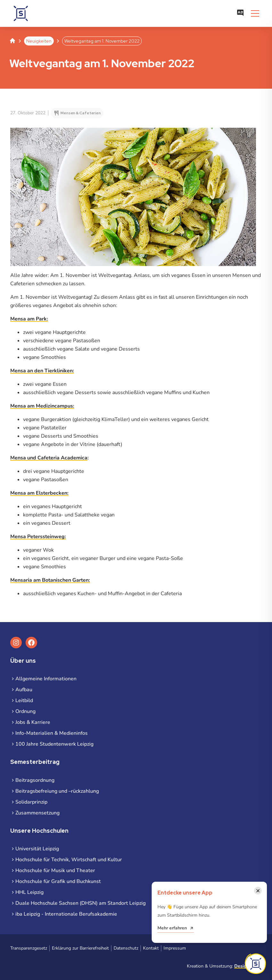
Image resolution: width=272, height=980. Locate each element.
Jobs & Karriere (33, 722)
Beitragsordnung (35, 780)
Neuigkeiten (39, 41)
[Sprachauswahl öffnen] (240, 13)
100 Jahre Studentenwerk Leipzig (54, 744)
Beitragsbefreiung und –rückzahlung (57, 791)
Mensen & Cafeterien (81, 113)
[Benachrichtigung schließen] (258, 891)
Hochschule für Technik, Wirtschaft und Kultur (69, 860)
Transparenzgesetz (29, 948)
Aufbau (24, 690)
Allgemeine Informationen (46, 679)
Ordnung (25, 711)
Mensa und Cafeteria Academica (49, 458)
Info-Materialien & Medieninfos (52, 733)
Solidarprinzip (31, 802)
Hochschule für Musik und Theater (55, 871)
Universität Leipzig (37, 849)
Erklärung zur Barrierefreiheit (80, 948)
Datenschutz (126, 948)
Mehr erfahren (172, 928)
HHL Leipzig (29, 892)
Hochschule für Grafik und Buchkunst (58, 881)
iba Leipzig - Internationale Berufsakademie (66, 914)
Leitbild (24, 701)
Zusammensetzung (37, 813)
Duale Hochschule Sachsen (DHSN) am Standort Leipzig (80, 903)
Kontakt (151, 948)
